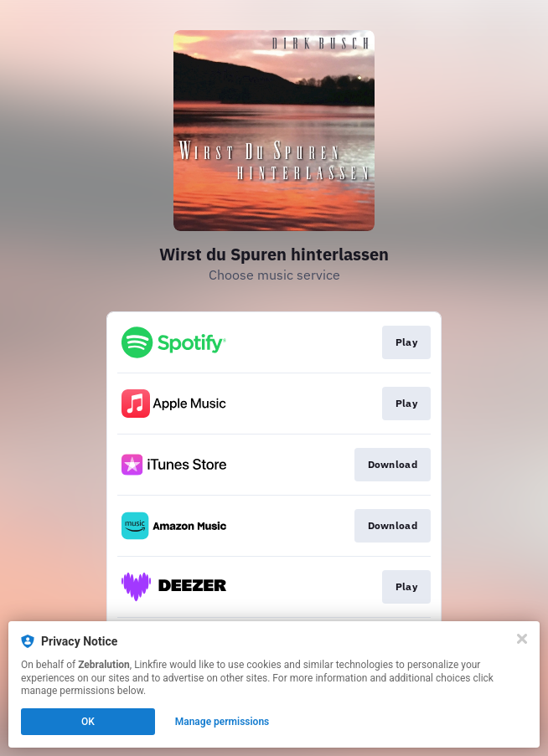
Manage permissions (222, 722)
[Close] (522, 639)
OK (88, 722)
